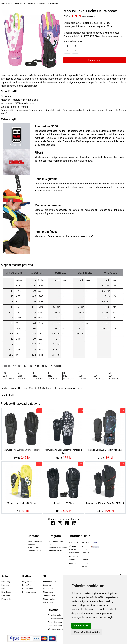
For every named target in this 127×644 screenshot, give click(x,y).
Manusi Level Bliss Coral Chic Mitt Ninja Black (63, 451)
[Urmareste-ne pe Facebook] (53, 524)
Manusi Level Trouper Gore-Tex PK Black (105, 503)
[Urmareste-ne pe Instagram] (60, 524)
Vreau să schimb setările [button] (87, 632)
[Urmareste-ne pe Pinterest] (67, 524)
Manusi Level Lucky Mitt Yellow (22, 503)
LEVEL (11, 395)
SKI (11, 4)
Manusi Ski (20, 4)
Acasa (4, 4)
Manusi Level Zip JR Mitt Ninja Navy (105, 450)
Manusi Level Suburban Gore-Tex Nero (22, 450)
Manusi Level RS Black (63, 503)
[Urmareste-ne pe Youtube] (74, 524)
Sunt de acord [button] (81, 626)
